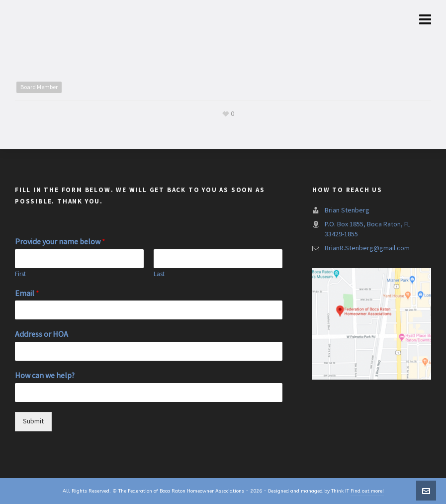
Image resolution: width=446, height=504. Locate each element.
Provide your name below (60, 242)
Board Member (39, 87)
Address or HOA (42, 334)
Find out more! (367, 491)
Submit (33, 421)
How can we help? (45, 376)
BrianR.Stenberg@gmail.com (367, 248)
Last (159, 274)
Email (27, 294)
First (20, 274)
